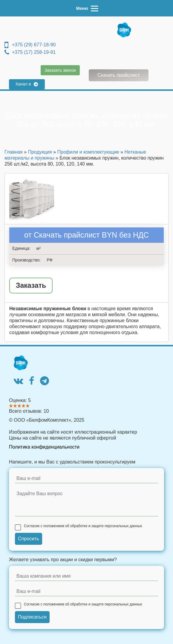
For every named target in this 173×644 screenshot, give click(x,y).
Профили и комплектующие (88, 152)
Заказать (31, 285)
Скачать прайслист (118, 75)
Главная (14, 152)
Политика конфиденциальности (44, 447)
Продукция (40, 152)
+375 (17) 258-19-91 (30, 52)
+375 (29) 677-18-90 (30, 45)
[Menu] (86, 8)
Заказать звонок (60, 70)
